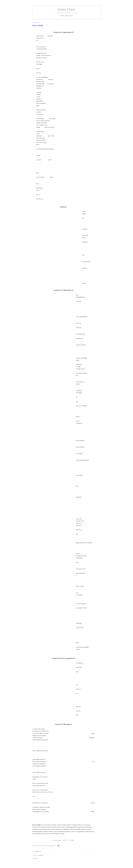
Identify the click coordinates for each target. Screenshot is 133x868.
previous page (57, 840)
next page (71, 840)
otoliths (66, 10)
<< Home (35, 858)
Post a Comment (38, 855)
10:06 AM (53, 846)
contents (65, 840)
